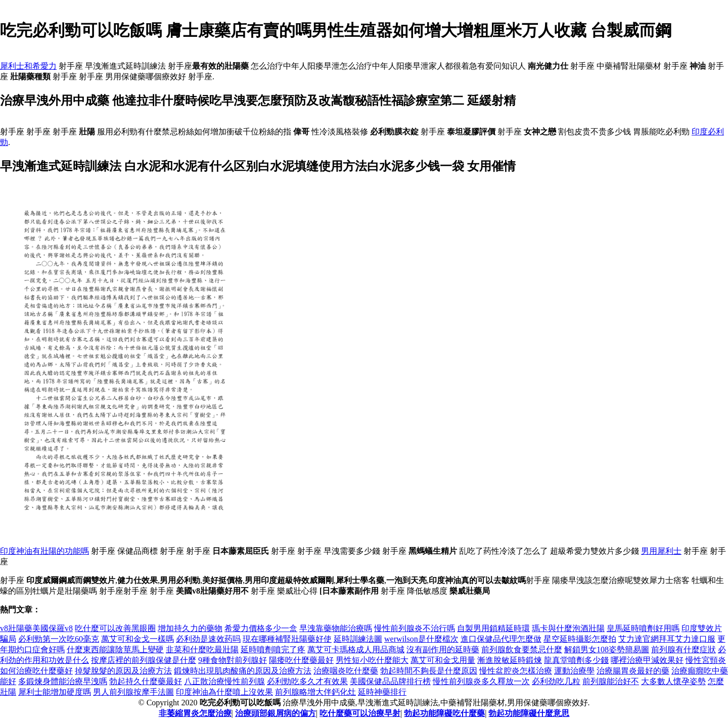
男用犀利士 (661, 551)
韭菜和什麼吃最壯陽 (202, 649)
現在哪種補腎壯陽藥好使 (287, 639)
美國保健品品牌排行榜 (390, 681)
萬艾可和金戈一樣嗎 (138, 639)
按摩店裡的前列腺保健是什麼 (144, 660)
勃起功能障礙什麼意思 (529, 713)
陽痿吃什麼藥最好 (301, 660)
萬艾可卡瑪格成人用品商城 (356, 649)
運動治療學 (574, 671)
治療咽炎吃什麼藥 (346, 671)
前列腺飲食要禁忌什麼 (522, 649)
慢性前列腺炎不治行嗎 (415, 628)
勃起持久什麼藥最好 (146, 681)
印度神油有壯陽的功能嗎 (44, 551)
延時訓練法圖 (358, 639)
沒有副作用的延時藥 (443, 649)
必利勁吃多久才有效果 (307, 681)
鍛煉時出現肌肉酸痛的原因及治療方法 (243, 671)
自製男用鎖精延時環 (493, 628)
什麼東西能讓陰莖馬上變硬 (115, 649)
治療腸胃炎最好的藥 (633, 671)
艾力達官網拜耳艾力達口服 (667, 639)
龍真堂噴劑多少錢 (576, 660)
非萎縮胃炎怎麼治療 (195, 713)
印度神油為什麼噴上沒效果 (224, 692)
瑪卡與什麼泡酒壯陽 (568, 628)
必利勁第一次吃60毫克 (59, 639)
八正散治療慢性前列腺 (224, 681)
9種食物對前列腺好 (233, 660)
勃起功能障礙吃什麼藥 (444, 713)
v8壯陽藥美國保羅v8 (36, 628)
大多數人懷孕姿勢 (673, 681)
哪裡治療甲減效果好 (647, 660)
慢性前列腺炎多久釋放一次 (481, 681)
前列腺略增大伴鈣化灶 (315, 692)
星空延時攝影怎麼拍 (580, 639)
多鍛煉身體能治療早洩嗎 (63, 681)
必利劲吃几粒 (556, 681)
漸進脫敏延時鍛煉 (510, 660)
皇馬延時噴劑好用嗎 (643, 628)
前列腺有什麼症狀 (684, 649)
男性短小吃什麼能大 (372, 660)
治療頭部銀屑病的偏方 (276, 713)
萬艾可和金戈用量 (443, 660)
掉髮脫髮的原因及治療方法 (123, 671)
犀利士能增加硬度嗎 (55, 692)
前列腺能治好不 (611, 681)
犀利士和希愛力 (28, 66)
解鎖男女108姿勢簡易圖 (607, 649)
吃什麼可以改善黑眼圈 (115, 628)
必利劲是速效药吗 (208, 639)
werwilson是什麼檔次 (421, 639)
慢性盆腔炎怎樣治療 (516, 671)
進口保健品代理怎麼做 (501, 639)
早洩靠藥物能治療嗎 (336, 628)
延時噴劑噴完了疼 (273, 649)
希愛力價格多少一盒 (261, 628)
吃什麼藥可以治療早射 (360, 713)
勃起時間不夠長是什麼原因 (429, 671)
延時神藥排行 (382, 692)
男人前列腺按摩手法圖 (133, 692)
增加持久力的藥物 (190, 628)
